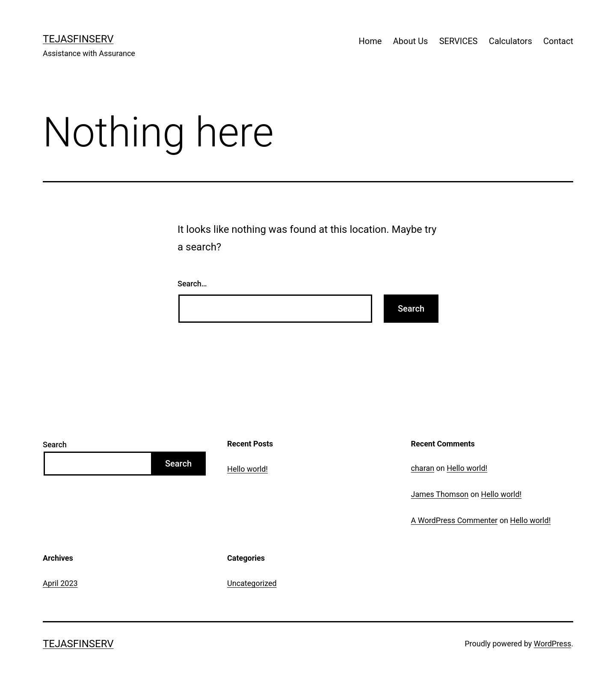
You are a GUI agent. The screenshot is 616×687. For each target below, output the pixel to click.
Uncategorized (252, 583)
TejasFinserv (78, 39)
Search (55, 445)
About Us (411, 41)
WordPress (552, 644)
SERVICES (459, 41)
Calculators (511, 41)
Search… (192, 284)
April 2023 (60, 583)
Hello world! (247, 469)
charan (423, 468)
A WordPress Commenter (455, 520)
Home (370, 41)
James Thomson (440, 494)
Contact (558, 41)
